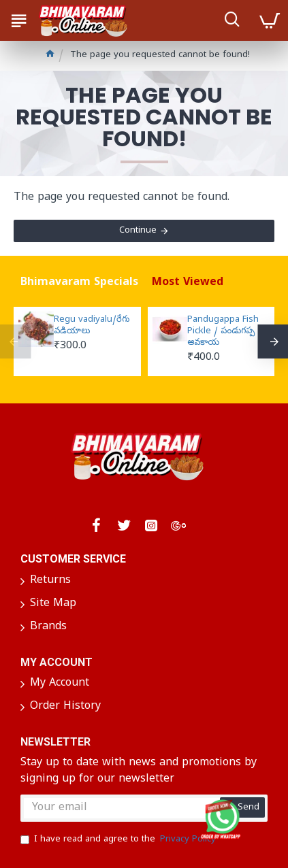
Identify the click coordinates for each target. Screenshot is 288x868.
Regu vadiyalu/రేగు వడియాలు (92, 326)
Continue (138, 231)
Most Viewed (188, 283)
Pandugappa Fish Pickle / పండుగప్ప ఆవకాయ (223, 332)
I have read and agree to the (119, 840)
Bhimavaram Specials (79, 283)
